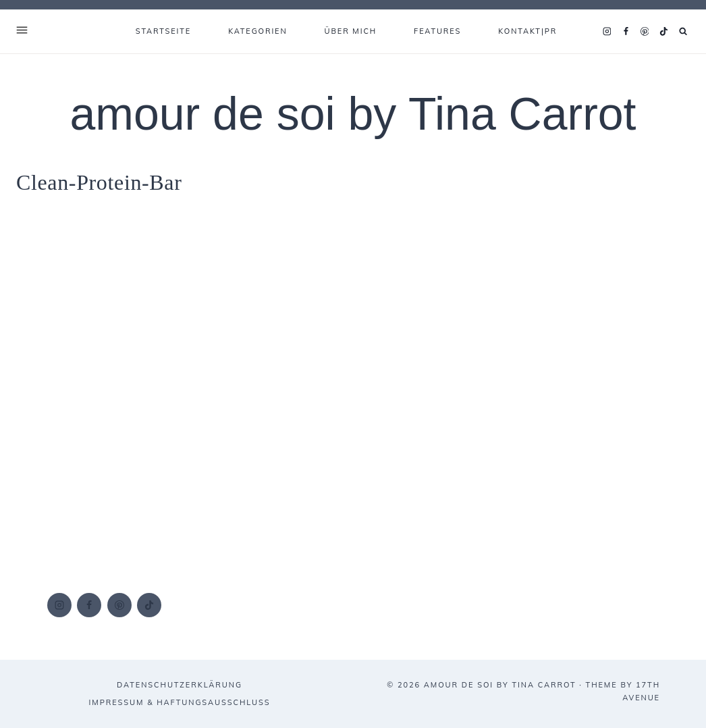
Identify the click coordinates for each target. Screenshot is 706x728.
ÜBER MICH (351, 31)
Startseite (163, 31)
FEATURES (437, 31)
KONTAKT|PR (527, 31)
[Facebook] (626, 32)
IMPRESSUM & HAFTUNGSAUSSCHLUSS (180, 702)
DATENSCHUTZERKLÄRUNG (180, 685)
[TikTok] (663, 32)
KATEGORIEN (257, 31)
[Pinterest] (645, 32)
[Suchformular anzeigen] (683, 31)
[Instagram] (607, 32)
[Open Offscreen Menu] (22, 31)
